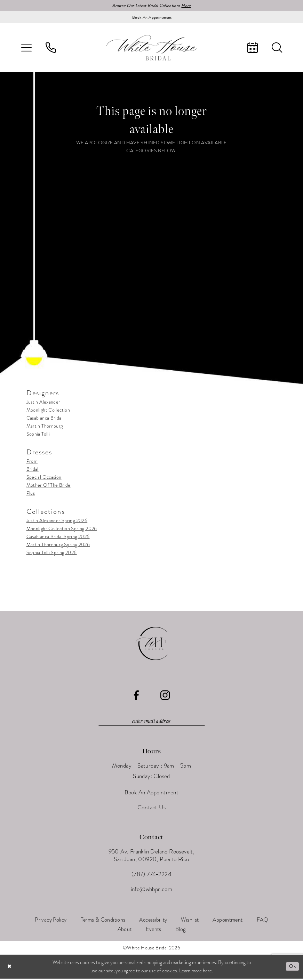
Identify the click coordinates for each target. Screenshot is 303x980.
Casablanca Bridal (45, 419)
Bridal (33, 470)
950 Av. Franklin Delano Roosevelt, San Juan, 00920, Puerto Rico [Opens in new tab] (152, 857)
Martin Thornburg (45, 427)
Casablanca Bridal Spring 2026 (58, 537)
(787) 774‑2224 (151, 876)
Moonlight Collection (48, 411)
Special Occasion (44, 478)
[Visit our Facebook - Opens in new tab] (136, 696)
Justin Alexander (43, 403)
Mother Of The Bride (49, 486)
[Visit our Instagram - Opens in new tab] (165, 696)
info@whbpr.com (152, 890)
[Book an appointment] (152, 18)
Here (189, 6)
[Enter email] (152, 722)
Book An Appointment (152, 794)
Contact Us (151, 809)
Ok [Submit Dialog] (292, 968)
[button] (26, 48)
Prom (32, 462)
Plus (31, 494)
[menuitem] (26, 48)
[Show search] (277, 48)
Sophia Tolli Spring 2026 (52, 553)
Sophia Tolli (38, 435)
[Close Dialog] (10, 968)
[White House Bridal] (152, 48)
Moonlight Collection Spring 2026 (62, 529)
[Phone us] (51, 48)
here (207, 972)
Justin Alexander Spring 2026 (57, 521)
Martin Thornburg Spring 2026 (58, 545)
